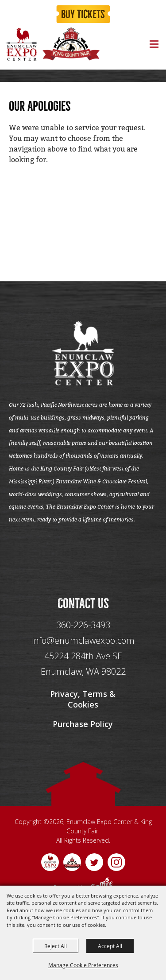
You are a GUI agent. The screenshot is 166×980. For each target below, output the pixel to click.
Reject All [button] (56, 946)
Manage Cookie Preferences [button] (83, 965)
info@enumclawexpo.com (83, 640)
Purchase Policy (83, 724)
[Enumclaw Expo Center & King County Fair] (21, 44)
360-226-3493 (83, 625)
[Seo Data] (83, 560)
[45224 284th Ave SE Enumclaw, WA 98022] (83, 664)
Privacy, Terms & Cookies (83, 699)
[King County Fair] (71, 44)
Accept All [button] (110, 946)
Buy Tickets (83, 14)
